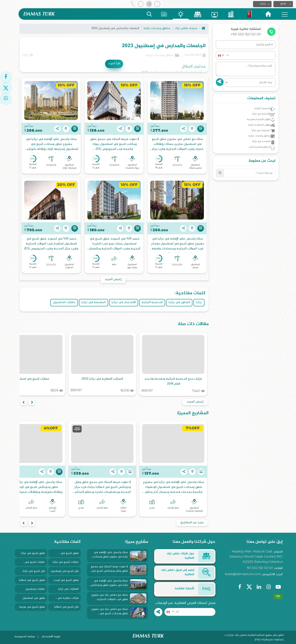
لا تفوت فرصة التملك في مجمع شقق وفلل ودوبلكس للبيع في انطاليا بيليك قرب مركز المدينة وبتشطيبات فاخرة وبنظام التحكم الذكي (102, 488)
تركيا (199, 302)
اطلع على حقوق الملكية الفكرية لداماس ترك (259, 635)
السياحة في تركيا (258, 149)
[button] (283, 4)
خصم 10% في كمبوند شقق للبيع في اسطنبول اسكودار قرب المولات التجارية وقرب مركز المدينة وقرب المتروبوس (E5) (51, 244)
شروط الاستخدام (51, 636)
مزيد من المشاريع (192, 523)
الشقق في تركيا (179, 302)
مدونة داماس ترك (186, 28)
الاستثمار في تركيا (124, 302)
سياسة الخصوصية (25, 636)
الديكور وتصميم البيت (256, 155)
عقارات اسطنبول (64, 302)
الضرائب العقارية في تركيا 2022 (102, 379)
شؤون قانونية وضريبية (255, 122)
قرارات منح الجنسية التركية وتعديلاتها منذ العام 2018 (173, 381)
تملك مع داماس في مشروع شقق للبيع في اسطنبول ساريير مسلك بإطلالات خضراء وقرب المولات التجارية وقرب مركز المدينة (177, 145)
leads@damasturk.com (243, 574)
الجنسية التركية (152, 302)
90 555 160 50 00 (260, 568)
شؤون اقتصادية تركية (256, 129)
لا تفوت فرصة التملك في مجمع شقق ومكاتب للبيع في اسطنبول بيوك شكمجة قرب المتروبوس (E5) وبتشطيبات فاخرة (114, 145)
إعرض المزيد (113, 279)
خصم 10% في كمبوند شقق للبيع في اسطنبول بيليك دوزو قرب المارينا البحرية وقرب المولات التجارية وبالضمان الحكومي (114, 244)
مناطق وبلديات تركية (157, 28)
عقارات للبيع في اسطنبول (31, 379)
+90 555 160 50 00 (246, 34)
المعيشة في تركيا (94, 302)
